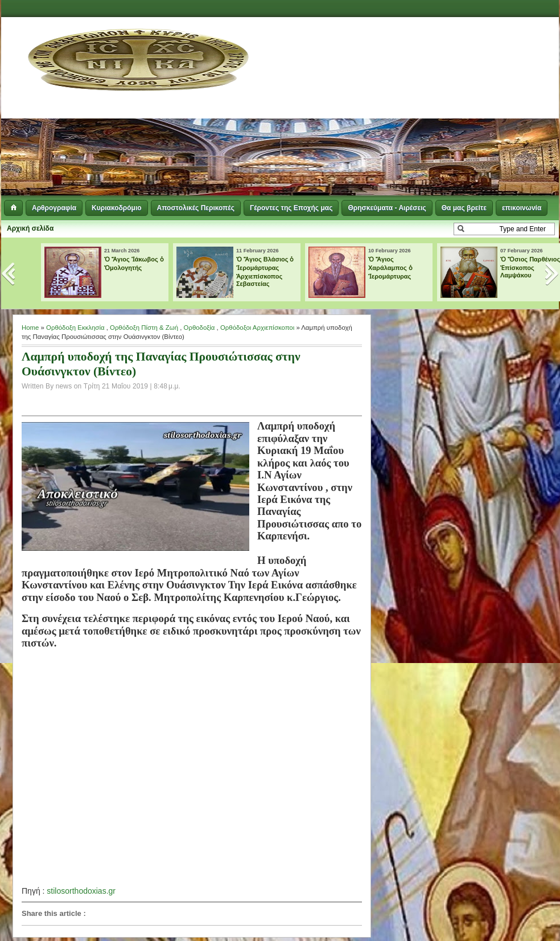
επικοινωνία (522, 208)
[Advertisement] (396, 108)
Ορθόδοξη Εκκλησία (75, 328)
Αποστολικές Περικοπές (196, 208)
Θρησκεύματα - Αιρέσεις (387, 208)
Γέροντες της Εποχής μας (291, 208)
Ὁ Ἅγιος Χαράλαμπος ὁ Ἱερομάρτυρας (390, 268)
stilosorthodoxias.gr (81, 891)
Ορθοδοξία (199, 328)
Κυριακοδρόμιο (116, 208)
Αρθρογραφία (54, 208)
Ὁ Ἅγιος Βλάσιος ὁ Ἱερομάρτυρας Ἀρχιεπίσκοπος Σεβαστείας (265, 271)
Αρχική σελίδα (30, 228)
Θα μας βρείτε (464, 208)
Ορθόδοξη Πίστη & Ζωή (144, 328)
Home (30, 328)
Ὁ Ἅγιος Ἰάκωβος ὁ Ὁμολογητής (134, 263)
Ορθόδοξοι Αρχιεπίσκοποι (257, 328)
